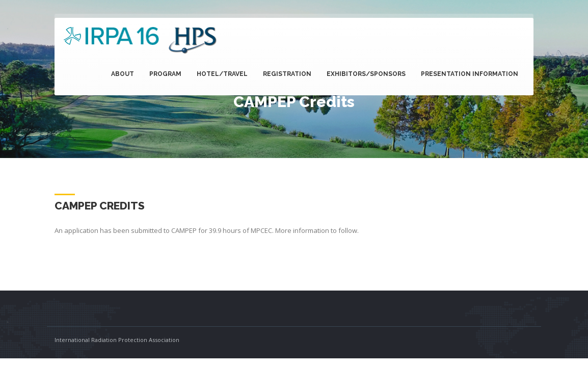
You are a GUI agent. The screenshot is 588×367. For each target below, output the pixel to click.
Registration (287, 74)
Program (165, 74)
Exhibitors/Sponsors (366, 74)
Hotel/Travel (222, 74)
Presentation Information (470, 74)
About (123, 74)
